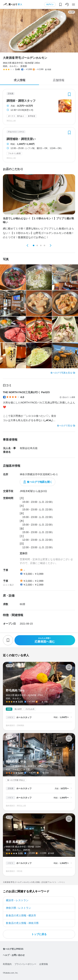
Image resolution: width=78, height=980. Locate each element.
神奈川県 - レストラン (19, 908)
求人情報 (20, 80)
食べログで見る (65, 426)
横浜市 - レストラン (17, 900)
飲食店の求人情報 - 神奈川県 (22, 923)
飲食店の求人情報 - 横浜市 (21, 915)
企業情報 (44, 964)
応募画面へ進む (45, 640)
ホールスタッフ (24, 717)
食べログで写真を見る (61, 373)
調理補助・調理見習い (21, 139)
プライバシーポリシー (25, 964)
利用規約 (7, 964)
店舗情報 (59, 80)
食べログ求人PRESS (13, 949)
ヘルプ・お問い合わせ (14, 955)
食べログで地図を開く (40, 482)
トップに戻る (39, 934)
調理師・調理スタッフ (21, 101)
